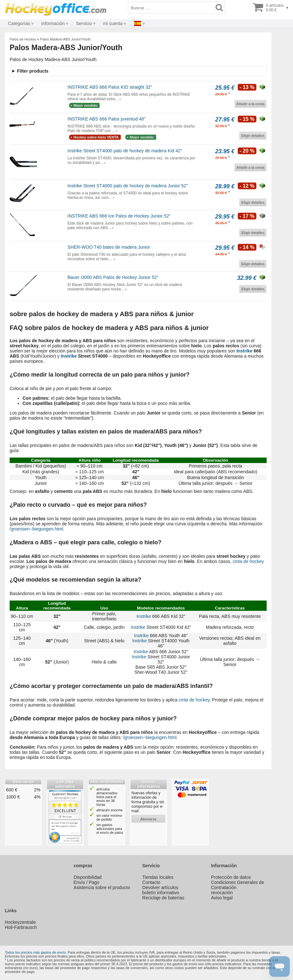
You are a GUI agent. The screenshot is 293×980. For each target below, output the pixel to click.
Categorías (19, 23)
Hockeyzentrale (20, 922)
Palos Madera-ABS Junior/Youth (65, 39)
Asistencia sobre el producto (102, 887)
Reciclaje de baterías (163, 898)
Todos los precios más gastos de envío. (36, 952)
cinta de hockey (248, 561)
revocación (222, 893)
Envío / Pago (86, 882)
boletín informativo (161, 893)
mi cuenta (113, 23)
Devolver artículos (160, 887)
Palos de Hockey (23, 39)
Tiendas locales (158, 877)
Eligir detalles (253, 136)
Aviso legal (222, 898)
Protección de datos (231, 877)
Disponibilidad (88, 877)
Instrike (244, 351)
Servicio (84, 23)
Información (53, 23)
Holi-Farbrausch (21, 927)
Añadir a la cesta (250, 104)
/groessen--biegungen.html (36, 529)
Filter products (33, 71)
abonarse (148, 819)
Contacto (151, 882)
